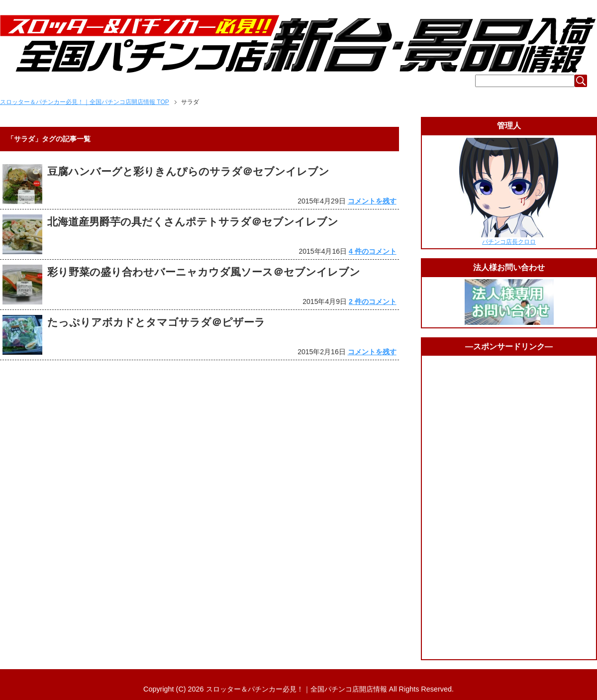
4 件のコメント (373, 251)
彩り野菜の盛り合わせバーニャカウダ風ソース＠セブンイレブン (204, 272)
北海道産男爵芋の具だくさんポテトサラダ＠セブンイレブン (193, 222)
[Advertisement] (509, 507)
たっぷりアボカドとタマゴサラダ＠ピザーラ (156, 322)
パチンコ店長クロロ (509, 242)
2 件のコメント (373, 301)
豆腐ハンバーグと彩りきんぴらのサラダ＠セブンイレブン (188, 171)
